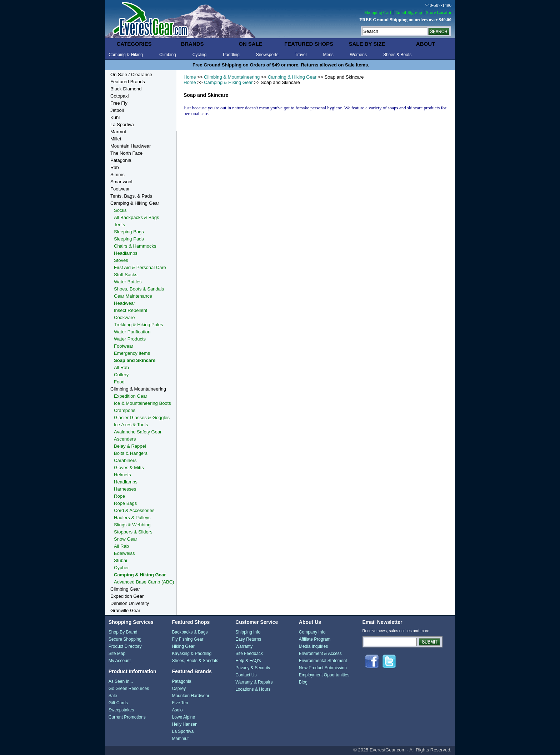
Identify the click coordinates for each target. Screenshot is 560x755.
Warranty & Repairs (254, 682)
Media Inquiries (313, 646)
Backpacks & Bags (190, 632)
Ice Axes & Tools (131, 425)
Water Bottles (128, 282)
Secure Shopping (125, 639)
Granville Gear (125, 610)
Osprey (179, 689)
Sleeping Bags (129, 232)
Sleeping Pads (129, 239)
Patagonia (121, 160)
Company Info (312, 632)
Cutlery (121, 375)
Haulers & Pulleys (132, 518)
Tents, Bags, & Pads (131, 196)
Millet (116, 139)
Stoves (121, 260)
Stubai (121, 560)
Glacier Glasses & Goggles (142, 418)
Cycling (199, 55)
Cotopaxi (119, 96)
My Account (120, 661)
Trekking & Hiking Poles (139, 325)
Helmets (122, 475)
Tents (119, 225)
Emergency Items (132, 353)
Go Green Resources (129, 689)
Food (119, 382)
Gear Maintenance (133, 296)
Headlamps (126, 253)
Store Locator (439, 12)
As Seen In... (121, 681)
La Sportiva (122, 125)
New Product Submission (323, 668)
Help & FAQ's (248, 661)
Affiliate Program (315, 639)
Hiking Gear (183, 646)
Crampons (125, 410)
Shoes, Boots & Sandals (139, 289)
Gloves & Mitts (129, 468)
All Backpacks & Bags (136, 217)
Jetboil (117, 110)
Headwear (124, 303)
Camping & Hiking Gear (292, 77)
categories (134, 44)
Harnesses (125, 489)
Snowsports (267, 55)
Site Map (117, 654)
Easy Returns (248, 639)
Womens (358, 55)
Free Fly (119, 103)
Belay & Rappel (130, 446)
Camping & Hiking (126, 55)
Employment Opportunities (324, 675)
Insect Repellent (131, 310)
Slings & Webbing (132, 525)
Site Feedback (249, 654)
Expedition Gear (131, 396)
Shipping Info (248, 632)
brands (192, 44)
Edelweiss (124, 553)
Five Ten (180, 703)
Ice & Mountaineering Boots (142, 403)
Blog (303, 682)
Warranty (244, 646)
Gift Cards (118, 703)
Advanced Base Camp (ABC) (144, 582)
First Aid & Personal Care (140, 267)
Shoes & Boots (397, 55)
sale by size (367, 44)
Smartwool (121, 182)
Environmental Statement (323, 661)
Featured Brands (128, 82)
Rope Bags (125, 503)
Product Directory (125, 646)
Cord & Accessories (134, 510)
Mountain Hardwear (131, 146)
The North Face (126, 153)
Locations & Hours (253, 689)
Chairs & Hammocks (135, 246)
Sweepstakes (121, 710)
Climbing (168, 55)
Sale (113, 696)
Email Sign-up (408, 12)
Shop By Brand (123, 632)
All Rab (121, 367)
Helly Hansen (184, 724)
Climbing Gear (125, 589)
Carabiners (125, 460)
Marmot (118, 132)
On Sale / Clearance (131, 74)
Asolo (177, 710)
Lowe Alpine (183, 717)
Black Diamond (126, 89)
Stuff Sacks (126, 275)
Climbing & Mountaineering (232, 77)
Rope (119, 496)
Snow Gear (126, 539)
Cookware (124, 317)
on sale (251, 44)
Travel (301, 55)
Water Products (130, 339)
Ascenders (125, 439)
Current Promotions (127, 717)
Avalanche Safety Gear (138, 432)
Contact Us (246, 675)
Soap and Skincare (135, 360)
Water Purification (132, 332)
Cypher (121, 568)
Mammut (180, 739)
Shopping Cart (378, 12)
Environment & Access (320, 654)
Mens (328, 55)
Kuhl (115, 117)
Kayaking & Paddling (192, 654)
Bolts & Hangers (131, 453)
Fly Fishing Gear (187, 639)
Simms (117, 175)
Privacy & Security (253, 668)
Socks (120, 210)
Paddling (231, 55)
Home (190, 77)
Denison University (130, 603)
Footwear (120, 189)
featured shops (309, 44)
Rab (115, 167)
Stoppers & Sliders (133, 532)
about (426, 44)
